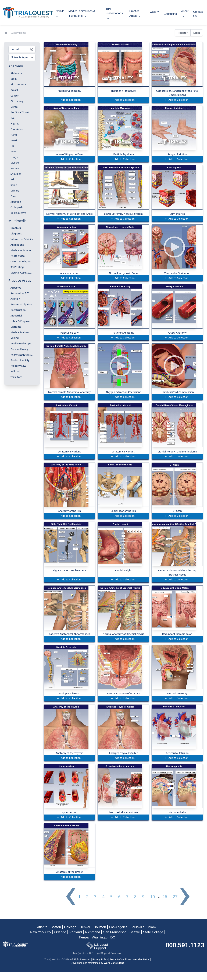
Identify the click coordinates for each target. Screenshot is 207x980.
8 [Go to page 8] (135, 897)
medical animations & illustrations (82, 14)
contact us (198, 14)
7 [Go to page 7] (127, 897)
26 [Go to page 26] (165, 897)
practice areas (136, 14)
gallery (154, 14)
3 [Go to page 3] (95, 897)
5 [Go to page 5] (111, 897)
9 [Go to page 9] (143, 897)
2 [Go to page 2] (87, 897)
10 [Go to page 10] (153, 897)
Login (197, 33)
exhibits (59, 14)
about (185, 14)
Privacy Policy (100, 959)
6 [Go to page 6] (119, 897)
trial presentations (114, 14)
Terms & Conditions (120, 959)
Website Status (141, 959)
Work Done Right (114, 963)
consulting (170, 14)
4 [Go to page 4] (103, 897)
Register (183, 33)
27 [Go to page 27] (175, 897)
